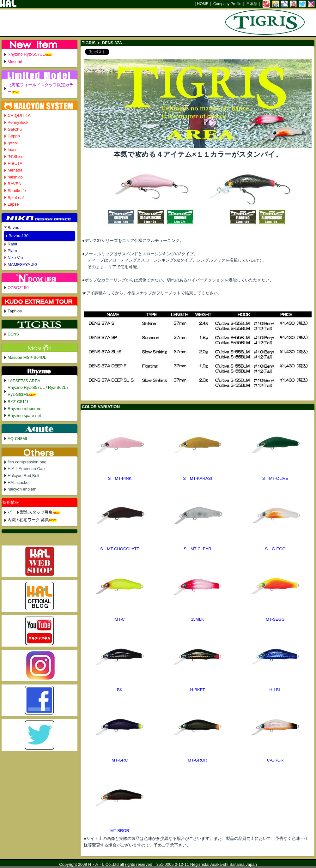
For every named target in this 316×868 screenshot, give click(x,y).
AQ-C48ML (18, 439)
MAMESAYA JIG (23, 265)
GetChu (15, 129)
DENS (13, 334)
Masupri (15, 62)
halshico (15, 177)
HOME (203, 4)
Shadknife (17, 191)
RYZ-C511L (18, 402)
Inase (13, 150)
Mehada (15, 170)
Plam (12, 251)
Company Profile (227, 4)
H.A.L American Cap (26, 469)
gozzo (13, 143)
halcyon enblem (22, 489)
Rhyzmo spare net (24, 416)
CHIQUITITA (19, 115)
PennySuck (18, 122)
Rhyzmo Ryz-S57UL (26, 54)
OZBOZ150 (18, 288)
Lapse (13, 204)
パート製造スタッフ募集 (30, 512)
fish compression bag (27, 462)
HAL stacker (19, 482)
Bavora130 (18, 236)
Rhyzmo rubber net (25, 409)
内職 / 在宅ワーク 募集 (28, 520)
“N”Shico (16, 157)
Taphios (15, 311)
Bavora (14, 228)
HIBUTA (15, 163)
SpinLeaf (16, 198)
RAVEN (15, 184)
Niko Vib (15, 258)
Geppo (14, 136)
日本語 (252, 4)
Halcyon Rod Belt (23, 476)
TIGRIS (89, 43)
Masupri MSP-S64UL (27, 357)
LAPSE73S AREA (24, 381)
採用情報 (11, 502)
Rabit (12, 244)
